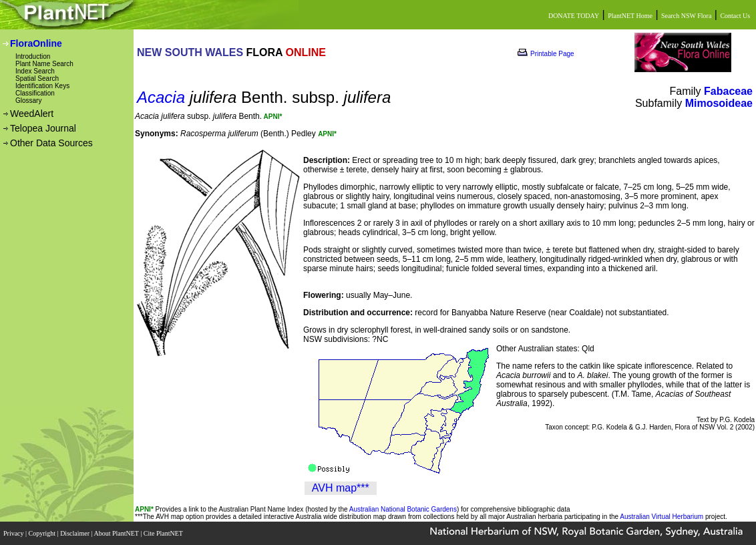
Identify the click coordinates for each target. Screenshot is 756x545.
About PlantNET (117, 533)
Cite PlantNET (164, 533)
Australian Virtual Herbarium (661, 517)
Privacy (14, 533)
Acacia (161, 97)
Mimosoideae (719, 103)
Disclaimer (75, 533)
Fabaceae (728, 91)
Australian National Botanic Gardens (403, 509)
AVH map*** (341, 488)
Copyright (43, 533)
